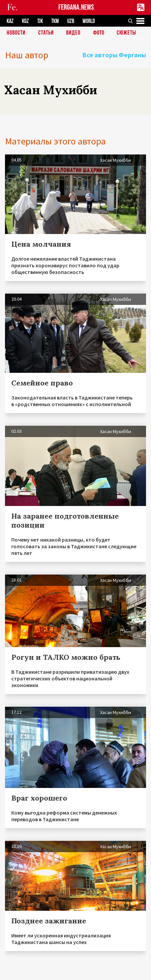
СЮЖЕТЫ (126, 33)
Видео (73, 33)
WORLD (89, 21)
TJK (40, 21)
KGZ (25, 21)
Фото (99, 33)
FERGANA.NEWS (76, 7)
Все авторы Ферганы (114, 55)
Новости (16, 33)
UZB (71, 21)
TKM (55, 21)
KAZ (10, 21)
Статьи (46, 33)
